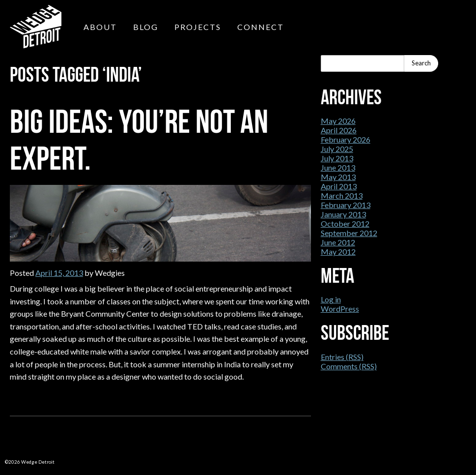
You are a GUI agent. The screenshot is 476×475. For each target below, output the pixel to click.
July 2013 (337, 158)
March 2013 (342, 195)
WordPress (340, 309)
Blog (146, 27)
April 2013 (339, 186)
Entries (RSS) (342, 357)
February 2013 (346, 205)
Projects (198, 27)
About (100, 27)
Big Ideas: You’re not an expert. (139, 140)
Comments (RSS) (349, 366)
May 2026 (338, 121)
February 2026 (346, 139)
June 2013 (338, 167)
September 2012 (349, 233)
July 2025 (337, 149)
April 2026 (339, 130)
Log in (331, 299)
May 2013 (338, 177)
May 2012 (338, 252)
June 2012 (338, 242)
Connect (261, 27)
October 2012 (345, 223)
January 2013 (343, 214)
